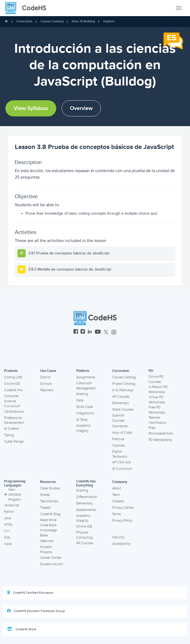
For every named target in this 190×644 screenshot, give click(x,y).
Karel (8, 544)
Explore (109, 21)
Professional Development (14, 420)
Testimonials (49, 501)
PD (151, 371)
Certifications (14, 412)
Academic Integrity (83, 428)
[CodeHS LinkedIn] (90, 332)
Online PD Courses (156, 379)
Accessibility (121, 544)
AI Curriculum (122, 469)
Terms (117, 514)
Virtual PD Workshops (157, 400)
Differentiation (87, 497)
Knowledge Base (48, 533)
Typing (9, 435)
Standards (120, 426)
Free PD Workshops (157, 410)
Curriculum (24, 21)
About (117, 488)
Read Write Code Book (48, 523)
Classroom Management (86, 386)
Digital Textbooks (120, 454)
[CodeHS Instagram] (83, 332)
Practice (118, 439)
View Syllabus (31, 108)
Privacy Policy (122, 521)
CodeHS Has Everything (86, 483)
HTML (8, 525)
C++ (7, 531)
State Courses (123, 410)
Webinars (47, 541)
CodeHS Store (22, 629)
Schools (46, 384)
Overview (81, 108)
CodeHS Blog (50, 514)
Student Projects (46, 549)
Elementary (121, 403)
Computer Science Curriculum (12, 401)
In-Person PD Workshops (158, 389)
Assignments (86, 377)
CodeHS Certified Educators (30, 593)
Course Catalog (52, 21)
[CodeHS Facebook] (76, 332)
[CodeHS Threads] (114, 332)
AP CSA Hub (122, 462)
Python (9, 512)
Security (118, 537)
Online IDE (12, 384)
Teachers (47, 390)
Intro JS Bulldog (83, 21)
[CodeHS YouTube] (98, 332)
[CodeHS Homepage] (28, 8)
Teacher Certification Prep (158, 423)
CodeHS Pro (13, 390)
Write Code (85, 407)
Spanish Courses (118, 418)
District (45, 377)
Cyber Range (14, 442)
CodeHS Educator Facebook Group (36, 611)
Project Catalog (124, 384)
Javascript (12, 505)
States (45, 495)
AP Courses (121, 397)
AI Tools (82, 420)
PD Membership (160, 440)
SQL (7, 538)
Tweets (45, 508)
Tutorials (119, 446)
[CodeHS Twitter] (106, 332)
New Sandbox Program (13, 495)
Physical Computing (84, 535)
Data (80, 400)
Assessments (86, 510)
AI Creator (12, 429)
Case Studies (50, 488)
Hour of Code (122, 433)
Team (116, 495)
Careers (118, 501)
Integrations (85, 413)
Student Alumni (52, 564)
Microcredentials (161, 433)
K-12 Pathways (123, 390)
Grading (82, 394)
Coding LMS (13, 377)
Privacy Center (123, 508)
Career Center (51, 558)
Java (8, 518)
